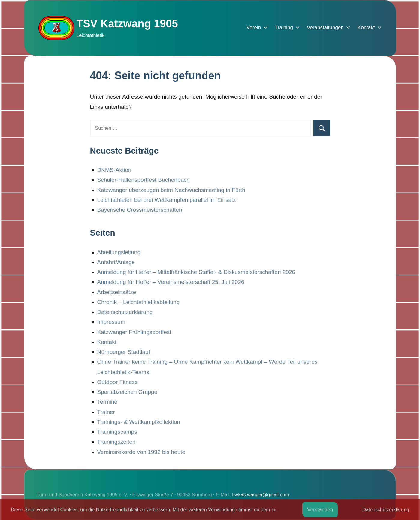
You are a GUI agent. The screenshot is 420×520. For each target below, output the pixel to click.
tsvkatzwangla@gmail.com (261, 495)
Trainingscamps (117, 432)
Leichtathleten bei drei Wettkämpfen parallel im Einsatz (167, 200)
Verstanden (320, 510)
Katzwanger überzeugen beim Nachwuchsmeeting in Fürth (171, 190)
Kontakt (368, 27)
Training (286, 27)
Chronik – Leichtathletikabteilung (139, 302)
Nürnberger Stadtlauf (124, 352)
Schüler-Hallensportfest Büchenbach (144, 180)
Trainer (106, 412)
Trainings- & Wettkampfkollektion (139, 422)
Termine (107, 402)
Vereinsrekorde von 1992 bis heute (141, 452)
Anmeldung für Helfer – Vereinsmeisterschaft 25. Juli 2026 (171, 282)
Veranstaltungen (327, 27)
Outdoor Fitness (118, 382)
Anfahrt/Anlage (116, 262)
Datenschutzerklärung (125, 312)
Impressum (111, 322)
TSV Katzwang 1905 (127, 24)
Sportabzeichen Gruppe (127, 392)
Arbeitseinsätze (117, 292)
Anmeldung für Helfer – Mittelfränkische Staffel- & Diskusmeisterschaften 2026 (196, 272)
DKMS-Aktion (114, 170)
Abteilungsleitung (119, 252)
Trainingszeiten (116, 442)
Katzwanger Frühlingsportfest (134, 332)
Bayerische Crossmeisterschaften (140, 210)
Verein (256, 27)
